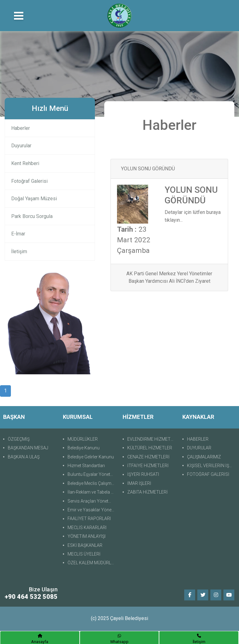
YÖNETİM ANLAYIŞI (87, 536)
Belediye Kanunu (84, 448)
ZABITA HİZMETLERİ (148, 492)
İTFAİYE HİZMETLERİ (148, 466)
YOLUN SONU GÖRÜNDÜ (148, 169)
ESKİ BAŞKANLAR (85, 545)
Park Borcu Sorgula (32, 216)
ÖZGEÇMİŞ (19, 439)
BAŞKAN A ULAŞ (24, 457)
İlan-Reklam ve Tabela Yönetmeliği (92, 492)
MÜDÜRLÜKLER (83, 439)
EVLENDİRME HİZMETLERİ (152, 439)
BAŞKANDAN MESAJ (28, 448)
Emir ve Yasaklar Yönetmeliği (92, 510)
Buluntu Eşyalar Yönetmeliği (92, 474)
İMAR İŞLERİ (139, 483)
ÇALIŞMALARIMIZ (204, 457)
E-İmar (18, 234)
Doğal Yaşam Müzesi (34, 199)
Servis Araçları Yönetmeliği (92, 501)
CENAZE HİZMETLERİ (148, 457)
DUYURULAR (199, 448)
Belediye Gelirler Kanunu (91, 457)
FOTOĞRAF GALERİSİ (208, 474)
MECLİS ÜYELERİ (84, 554)
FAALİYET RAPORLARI (89, 519)
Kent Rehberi (25, 163)
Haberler (21, 128)
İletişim (19, 251)
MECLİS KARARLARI (87, 528)
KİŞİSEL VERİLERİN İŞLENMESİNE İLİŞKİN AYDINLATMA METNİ (211, 466)
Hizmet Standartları (86, 466)
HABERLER (198, 439)
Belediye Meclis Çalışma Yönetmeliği (92, 483)
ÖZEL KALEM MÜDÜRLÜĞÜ (92, 563)
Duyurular (21, 146)
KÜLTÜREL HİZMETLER (150, 448)
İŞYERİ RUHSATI (143, 474)
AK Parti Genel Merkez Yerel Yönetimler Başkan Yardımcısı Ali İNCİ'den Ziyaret (169, 277)
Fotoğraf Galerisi (29, 181)
